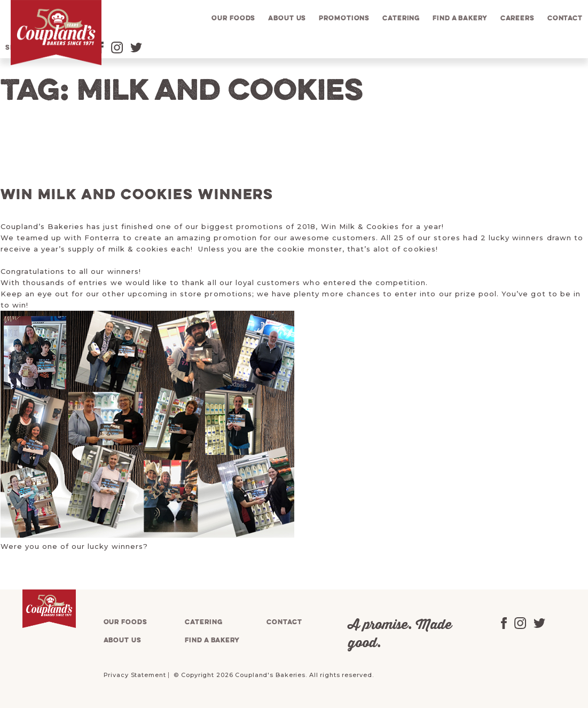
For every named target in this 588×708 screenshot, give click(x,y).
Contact (565, 18)
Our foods (233, 18)
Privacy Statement (135, 675)
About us (287, 18)
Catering (401, 18)
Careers (518, 18)
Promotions (344, 18)
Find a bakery (460, 18)
